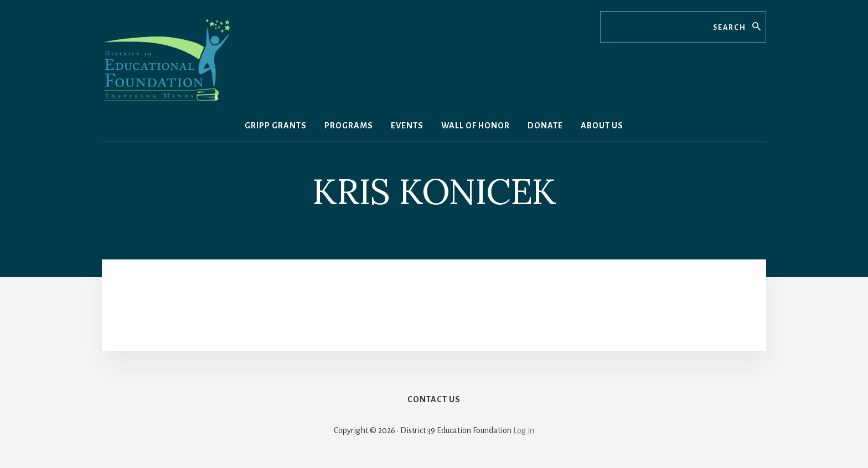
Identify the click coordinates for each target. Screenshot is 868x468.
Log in (524, 430)
